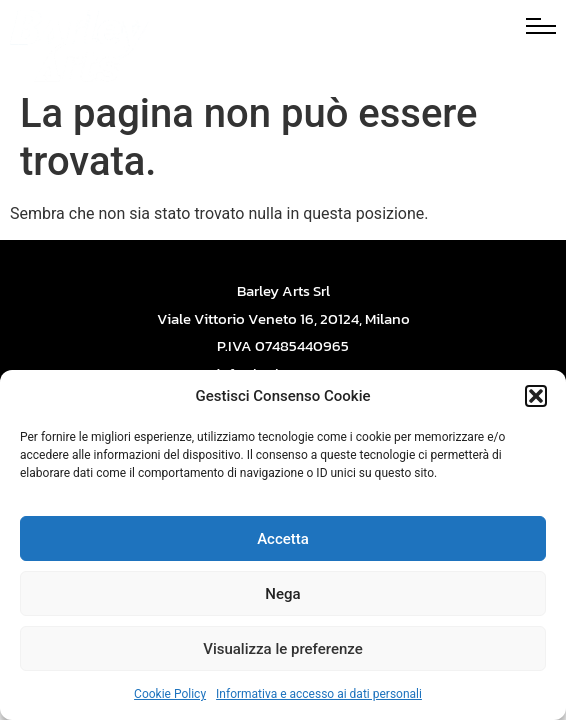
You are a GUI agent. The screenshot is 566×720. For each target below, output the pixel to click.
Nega (282, 594)
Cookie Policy (170, 694)
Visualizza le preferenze (283, 649)
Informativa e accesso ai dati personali (319, 694)
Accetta (283, 539)
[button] (536, 396)
